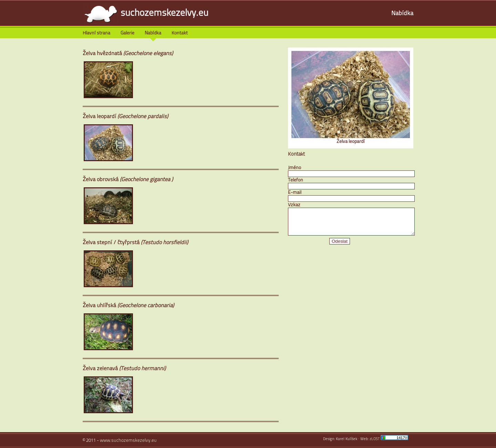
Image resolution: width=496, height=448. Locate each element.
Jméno (294, 168)
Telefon (296, 180)
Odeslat (340, 246)
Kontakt (180, 33)
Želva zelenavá (124, 369)
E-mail (295, 193)
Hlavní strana (96, 33)
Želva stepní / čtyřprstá (135, 243)
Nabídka (402, 14)
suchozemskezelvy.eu (164, 14)
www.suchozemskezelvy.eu (128, 441)
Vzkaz (294, 205)
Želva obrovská (128, 180)
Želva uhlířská (128, 306)
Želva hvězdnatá (128, 54)
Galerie (127, 33)
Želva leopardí (125, 117)
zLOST (375, 439)
